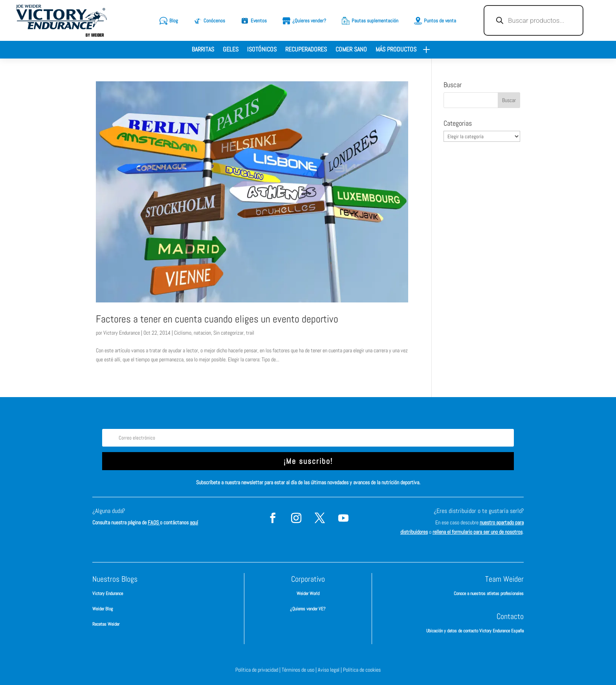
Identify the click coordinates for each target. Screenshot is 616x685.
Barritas (203, 50)
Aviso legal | (330, 670)
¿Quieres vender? (309, 21)
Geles (231, 50)
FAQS (154, 522)
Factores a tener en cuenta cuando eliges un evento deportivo (217, 319)
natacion (202, 333)
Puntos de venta (440, 21)
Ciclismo (183, 333)
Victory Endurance (122, 333)
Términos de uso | (300, 670)
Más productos (396, 50)
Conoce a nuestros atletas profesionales (489, 593)
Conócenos (214, 21)
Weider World (308, 593)
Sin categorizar (228, 333)
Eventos (259, 21)
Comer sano (351, 50)
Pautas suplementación (375, 21)
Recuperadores (306, 50)
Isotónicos (262, 50)
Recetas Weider (106, 624)
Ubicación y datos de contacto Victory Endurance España (475, 631)
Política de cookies (362, 670)
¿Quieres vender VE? (308, 609)
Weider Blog (103, 609)
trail (250, 333)
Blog (174, 21)
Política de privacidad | (258, 670)
